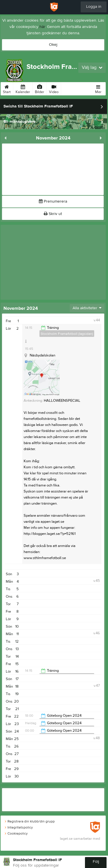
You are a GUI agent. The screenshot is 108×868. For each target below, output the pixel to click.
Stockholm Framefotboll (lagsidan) (67, 334)
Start (7, 88)
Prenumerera (53, 201)
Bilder (39, 88)
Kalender (23, 88)
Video (54, 88)
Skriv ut (53, 214)
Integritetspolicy (19, 827)
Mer (98, 88)
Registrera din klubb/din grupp (30, 821)
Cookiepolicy (16, 833)
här (42, 27)
